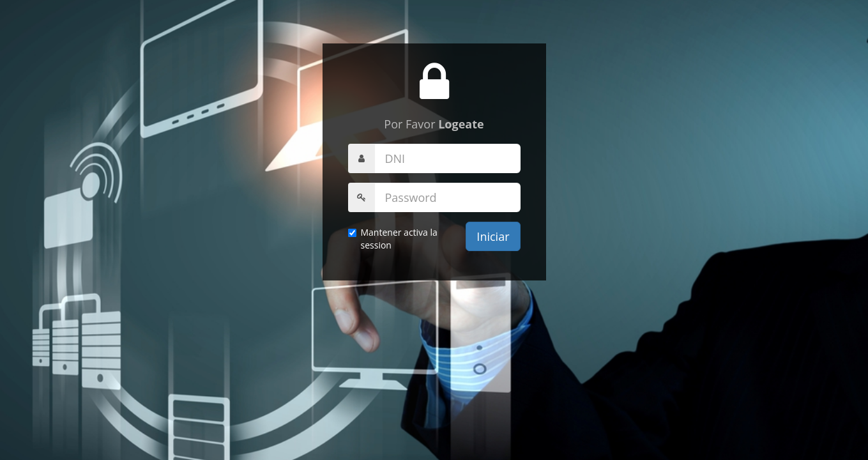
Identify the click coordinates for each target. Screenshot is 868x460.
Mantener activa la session (393, 239)
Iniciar (493, 236)
